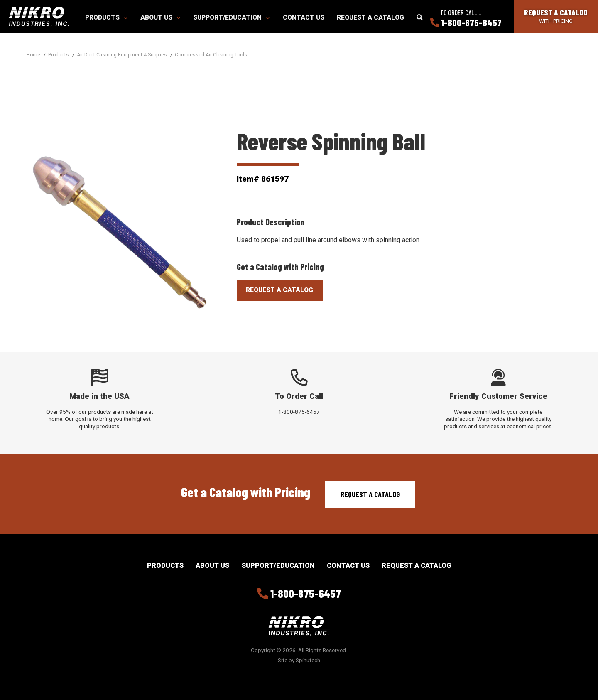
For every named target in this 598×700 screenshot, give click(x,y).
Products (107, 17)
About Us (161, 17)
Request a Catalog (370, 17)
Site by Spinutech (299, 660)
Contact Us (304, 17)
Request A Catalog (279, 290)
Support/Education (232, 17)
